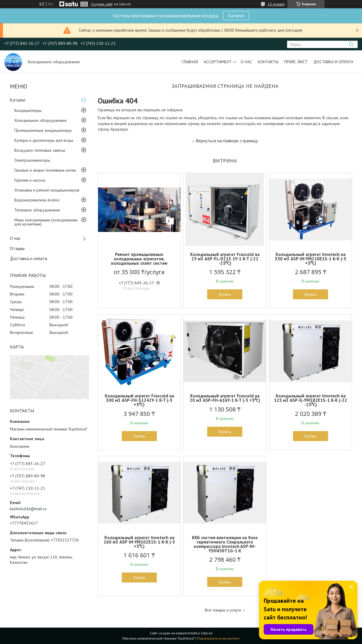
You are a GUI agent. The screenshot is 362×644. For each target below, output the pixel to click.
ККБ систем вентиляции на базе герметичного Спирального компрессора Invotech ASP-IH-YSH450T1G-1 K (225, 544)
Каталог (236, 16)
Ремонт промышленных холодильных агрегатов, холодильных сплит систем (139, 259)
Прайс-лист (296, 62)
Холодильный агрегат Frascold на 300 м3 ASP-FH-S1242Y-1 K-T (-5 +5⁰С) (139, 400)
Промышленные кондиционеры (43, 130)
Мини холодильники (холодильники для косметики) (46, 222)
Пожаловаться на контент (218, 638)
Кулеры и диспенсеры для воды (44, 140)
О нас (246, 62)
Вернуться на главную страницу (227, 141)
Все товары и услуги (223, 610)
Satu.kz (207, 633)
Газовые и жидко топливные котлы (45, 170)
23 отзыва (276, 4)
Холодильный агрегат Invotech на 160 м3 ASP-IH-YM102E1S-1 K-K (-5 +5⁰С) (139, 542)
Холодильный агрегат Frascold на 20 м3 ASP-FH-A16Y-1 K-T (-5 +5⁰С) (225, 398)
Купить (225, 294)
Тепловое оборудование (37, 210)
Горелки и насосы (30, 180)
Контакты (268, 62)
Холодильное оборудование (41, 120)
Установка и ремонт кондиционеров (47, 190)
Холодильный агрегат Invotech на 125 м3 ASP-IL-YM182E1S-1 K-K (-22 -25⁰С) (310, 400)
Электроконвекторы (32, 160)
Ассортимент (218, 62)
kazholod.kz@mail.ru (28, 509)
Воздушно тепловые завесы (40, 150)
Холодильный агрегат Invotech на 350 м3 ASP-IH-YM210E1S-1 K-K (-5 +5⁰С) (310, 259)
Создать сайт (102, 4)
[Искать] (351, 44)
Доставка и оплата (333, 62)
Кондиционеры (28, 110)
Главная (190, 62)
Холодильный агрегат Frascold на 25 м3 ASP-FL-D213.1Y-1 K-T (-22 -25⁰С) (225, 259)
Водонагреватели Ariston (37, 200)
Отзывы (17, 248)
